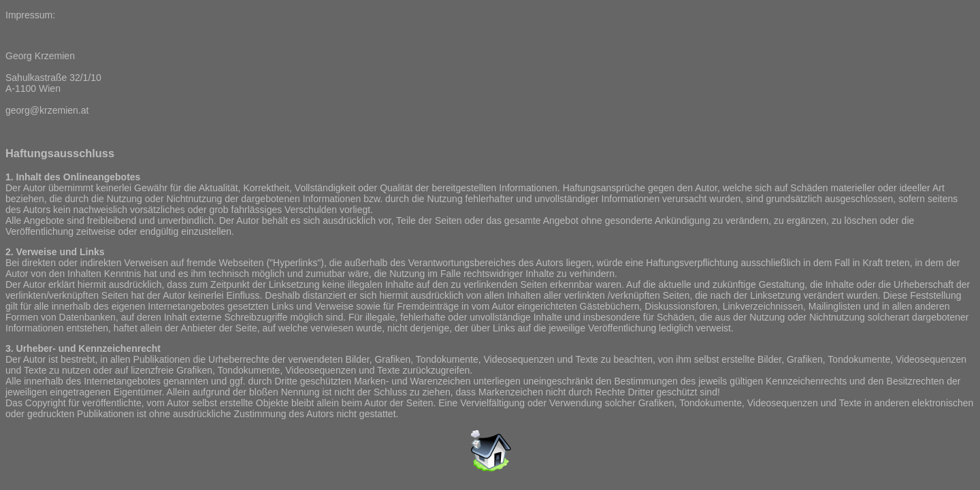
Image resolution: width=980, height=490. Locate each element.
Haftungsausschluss (60, 153)
